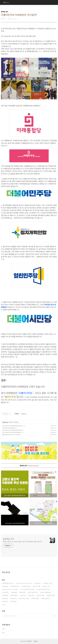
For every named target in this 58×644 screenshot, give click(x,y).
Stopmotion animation (24, 583)
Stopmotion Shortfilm (10, 589)
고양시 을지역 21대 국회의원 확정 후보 (12, 430)
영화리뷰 (5, 598)
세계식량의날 (15, 586)
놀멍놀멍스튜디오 (8, 583)
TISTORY (29, 641)
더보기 (4, 605)
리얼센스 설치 (48, 583)
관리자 (36, 641)
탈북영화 (23, 592)
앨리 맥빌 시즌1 (33, 592)
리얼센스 (38, 583)
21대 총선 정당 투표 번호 (8, 428)
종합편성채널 (51, 595)
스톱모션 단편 (26, 586)
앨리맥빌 (14, 601)
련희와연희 (14, 595)
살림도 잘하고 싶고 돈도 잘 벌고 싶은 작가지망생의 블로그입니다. (22, 542)
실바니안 (23, 595)
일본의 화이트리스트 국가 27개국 (11, 435)
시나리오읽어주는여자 (28, 589)
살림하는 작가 (8, 539)
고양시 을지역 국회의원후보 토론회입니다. (13, 426)
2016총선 (6, 592)
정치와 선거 (5, 422)
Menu (7, 2)
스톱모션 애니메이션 (44, 589)
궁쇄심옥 (14, 598)
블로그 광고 (47, 586)
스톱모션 (5, 586)
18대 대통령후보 (46, 592)
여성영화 (5, 595)
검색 (54, 616)
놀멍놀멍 (14, 592)
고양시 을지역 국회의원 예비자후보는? (12, 432)
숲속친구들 (41, 595)
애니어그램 (37, 586)
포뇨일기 (5, 601)
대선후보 (32, 595)
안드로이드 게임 (24, 598)
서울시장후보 (46, 598)
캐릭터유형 (35, 598)
